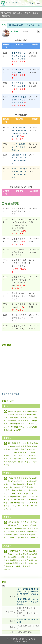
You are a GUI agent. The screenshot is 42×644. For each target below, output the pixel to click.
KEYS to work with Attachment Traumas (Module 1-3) (19, 133)
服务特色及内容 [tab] (16, 25)
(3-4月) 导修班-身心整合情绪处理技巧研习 (19, 147)
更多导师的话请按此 (11, 394)
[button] (2, 12)
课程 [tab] (4, 25)
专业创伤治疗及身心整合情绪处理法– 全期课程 (19, 59)
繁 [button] (31, 3)
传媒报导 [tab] (30, 25)
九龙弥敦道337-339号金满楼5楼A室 (28, 602)
